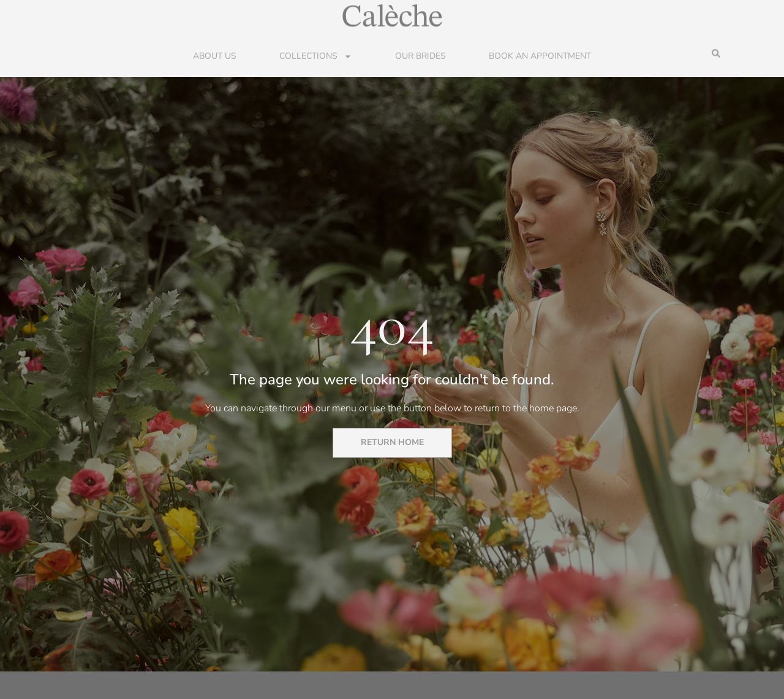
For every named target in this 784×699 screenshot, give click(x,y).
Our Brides (420, 55)
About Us (215, 55)
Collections (316, 55)
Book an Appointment (540, 55)
